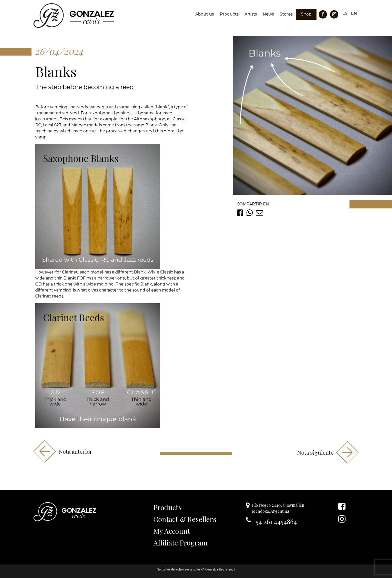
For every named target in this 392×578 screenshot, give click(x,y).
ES (345, 13)
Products (229, 14)
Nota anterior (63, 451)
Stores (286, 14)
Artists (251, 14)
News (268, 14)
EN (354, 13)
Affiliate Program (180, 543)
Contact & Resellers (185, 519)
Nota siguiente (328, 452)
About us (204, 14)
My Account (172, 531)
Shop (306, 14)
